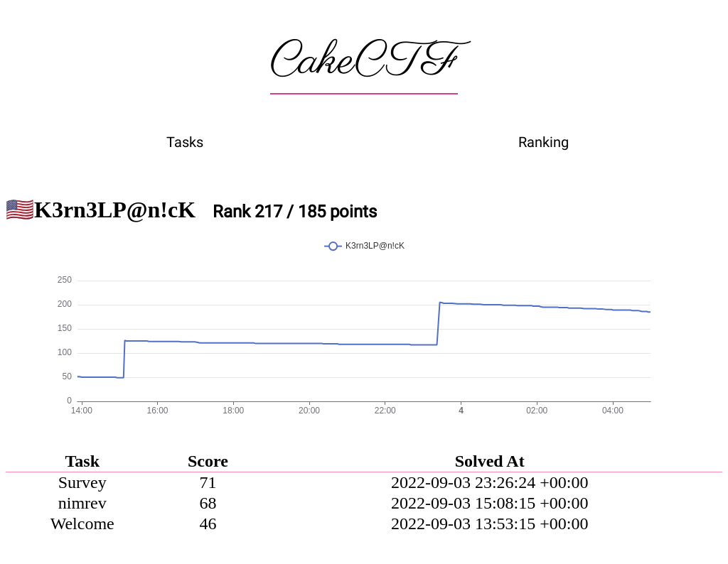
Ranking (544, 142)
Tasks (185, 142)
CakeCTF (364, 62)
